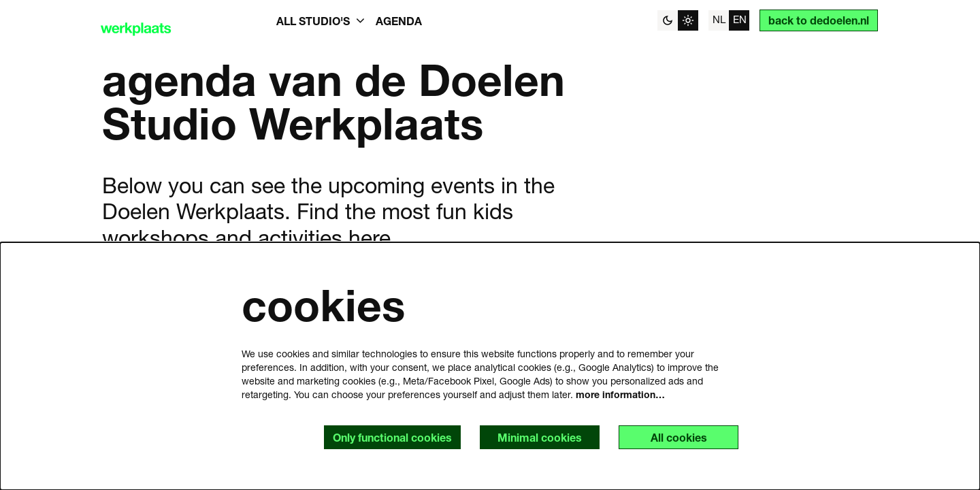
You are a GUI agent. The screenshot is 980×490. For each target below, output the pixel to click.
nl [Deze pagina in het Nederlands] (719, 19)
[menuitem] (399, 20)
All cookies (679, 437)
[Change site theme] (678, 20)
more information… (620, 394)
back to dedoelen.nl (819, 20)
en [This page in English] (740, 19)
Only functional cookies (392, 437)
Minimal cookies (540, 437)
